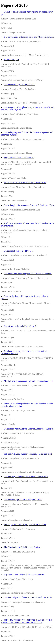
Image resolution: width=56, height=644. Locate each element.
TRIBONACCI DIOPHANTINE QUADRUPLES (25, 183)
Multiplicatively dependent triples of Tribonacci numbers (28, 381)
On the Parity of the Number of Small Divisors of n (26, 477)
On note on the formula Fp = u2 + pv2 (20, 326)
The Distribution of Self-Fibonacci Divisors (23, 547)
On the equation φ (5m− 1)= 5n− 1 (19, 251)
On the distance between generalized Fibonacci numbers (28, 274)
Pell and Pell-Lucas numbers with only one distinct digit (28, 454)
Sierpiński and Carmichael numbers (19, 157)
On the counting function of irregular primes (23, 499)
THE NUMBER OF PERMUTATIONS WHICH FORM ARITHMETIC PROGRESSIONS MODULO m (26, 621)
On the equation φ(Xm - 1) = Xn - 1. (19, 85)
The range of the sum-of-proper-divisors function (25, 525)
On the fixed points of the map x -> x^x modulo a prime (28, 597)
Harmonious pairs (12, 60)
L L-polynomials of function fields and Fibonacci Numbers (29, 37)
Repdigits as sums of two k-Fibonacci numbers (24, 575)
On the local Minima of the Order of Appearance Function (29, 429)
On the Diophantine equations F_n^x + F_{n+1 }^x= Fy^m (29, 205)
